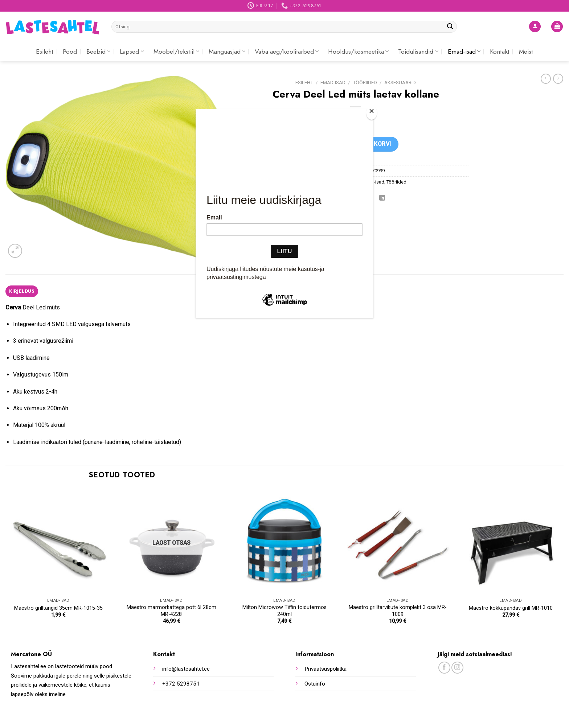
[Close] (372, 113)
